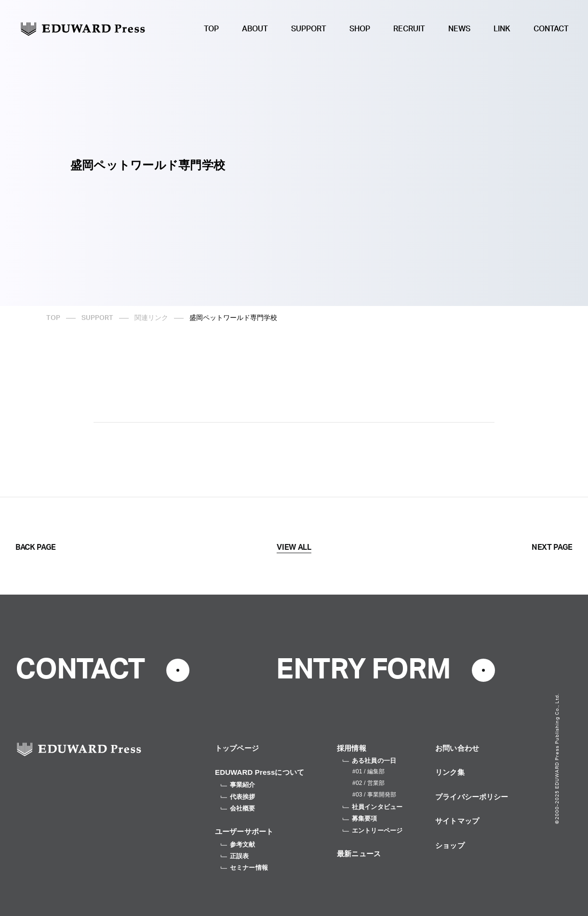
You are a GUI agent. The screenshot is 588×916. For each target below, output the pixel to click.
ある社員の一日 (369, 761)
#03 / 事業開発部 (374, 795)
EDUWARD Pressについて (260, 772)
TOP (211, 29)
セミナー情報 (244, 868)
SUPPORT (309, 29)
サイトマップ (457, 821)
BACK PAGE (36, 547)
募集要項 (360, 818)
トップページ (237, 748)
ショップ (450, 845)
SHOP (360, 29)
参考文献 (238, 844)
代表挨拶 (238, 797)
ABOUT (255, 29)
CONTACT (551, 29)
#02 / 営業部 (368, 783)
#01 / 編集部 (368, 771)
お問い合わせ (457, 748)
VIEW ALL (294, 547)
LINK (502, 29)
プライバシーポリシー (472, 797)
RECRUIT (409, 29)
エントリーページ (373, 830)
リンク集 (450, 772)
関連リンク (151, 318)
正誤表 (235, 856)
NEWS (459, 29)
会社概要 (238, 808)
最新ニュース (359, 854)
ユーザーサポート (244, 831)
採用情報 (352, 748)
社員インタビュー (373, 807)
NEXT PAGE (552, 547)
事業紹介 (238, 785)
